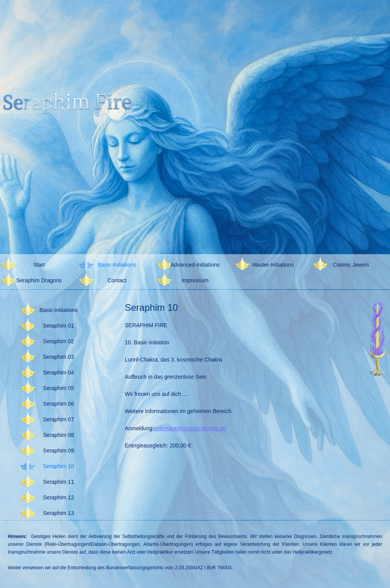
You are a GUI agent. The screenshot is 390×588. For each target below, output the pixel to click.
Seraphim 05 (58, 388)
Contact (117, 280)
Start (39, 265)
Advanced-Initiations (195, 265)
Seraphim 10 (58, 466)
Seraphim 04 (58, 372)
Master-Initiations (273, 265)
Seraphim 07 (58, 419)
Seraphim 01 (58, 326)
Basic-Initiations (117, 265)
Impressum (195, 280)
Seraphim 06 (58, 404)
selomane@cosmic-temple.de (190, 428)
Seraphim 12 (58, 497)
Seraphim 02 (58, 341)
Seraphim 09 (58, 451)
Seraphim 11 (58, 482)
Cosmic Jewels (351, 265)
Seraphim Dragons (39, 280)
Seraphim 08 (58, 435)
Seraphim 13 (58, 513)
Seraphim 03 (58, 357)
